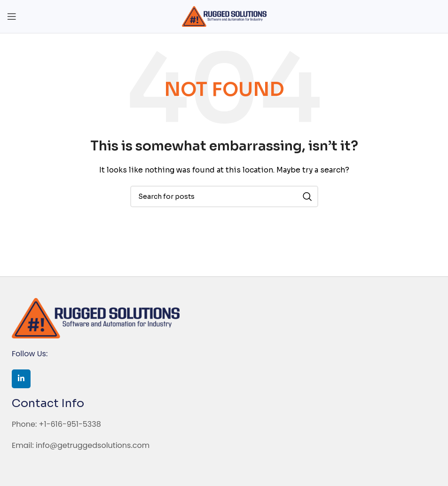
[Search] (224, 196)
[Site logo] (224, 16)
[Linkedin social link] (21, 379)
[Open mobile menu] (12, 16)
